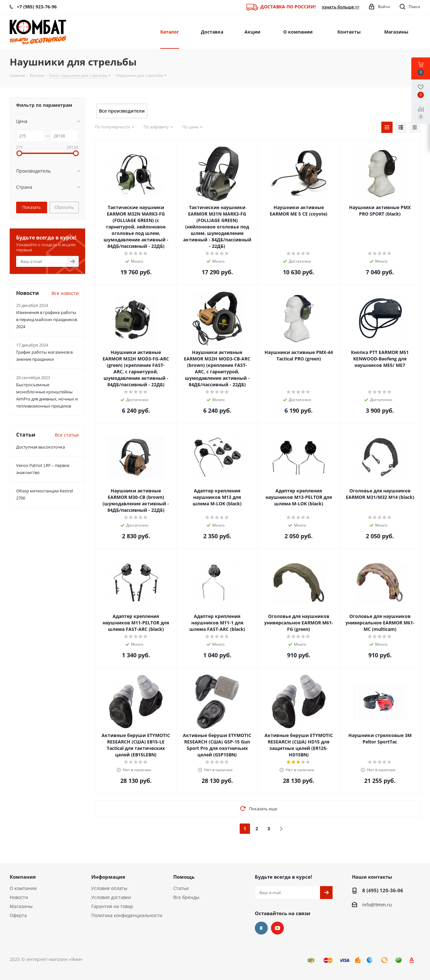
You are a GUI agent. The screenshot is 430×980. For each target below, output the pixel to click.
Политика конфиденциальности (127, 915)
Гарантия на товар (112, 906)
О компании (23, 888)
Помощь (184, 877)
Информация (108, 877)
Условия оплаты (109, 888)
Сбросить (64, 207)
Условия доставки (111, 897)
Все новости (65, 293)
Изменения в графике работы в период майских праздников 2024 (47, 319)
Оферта (18, 915)
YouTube (277, 928)
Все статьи (67, 435)
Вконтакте (261, 928)
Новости (19, 897)
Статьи (181, 888)
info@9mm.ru (377, 905)
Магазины (21, 906)
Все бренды (186, 897)
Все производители (122, 111)
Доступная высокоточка (40, 447)
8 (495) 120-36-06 (383, 890)
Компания (23, 877)
